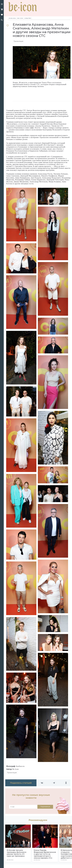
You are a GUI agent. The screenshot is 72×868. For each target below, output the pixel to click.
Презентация (18, 41)
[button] (2, 4)
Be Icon (20, 18)
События (28, 18)
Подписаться (45, 807)
